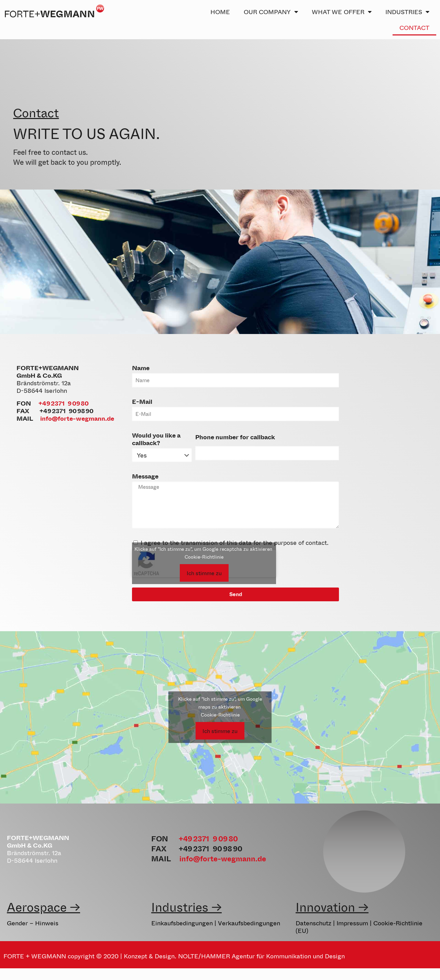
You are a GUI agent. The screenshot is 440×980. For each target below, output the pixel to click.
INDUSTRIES (407, 12)
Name (141, 368)
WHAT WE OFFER (342, 12)
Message (145, 476)
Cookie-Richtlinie (204, 557)
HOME (220, 12)
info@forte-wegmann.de (77, 418)
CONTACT (414, 28)
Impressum (352, 923)
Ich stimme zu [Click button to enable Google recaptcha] (204, 573)
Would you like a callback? (156, 439)
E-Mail (142, 401)
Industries (180, 907)
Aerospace (37, 907)
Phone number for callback (235, 437)
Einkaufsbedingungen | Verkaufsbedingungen (216, 923)
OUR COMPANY (271, 12)
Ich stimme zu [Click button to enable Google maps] (220, 731)
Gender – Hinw (29, 923)
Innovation (325, 907)
